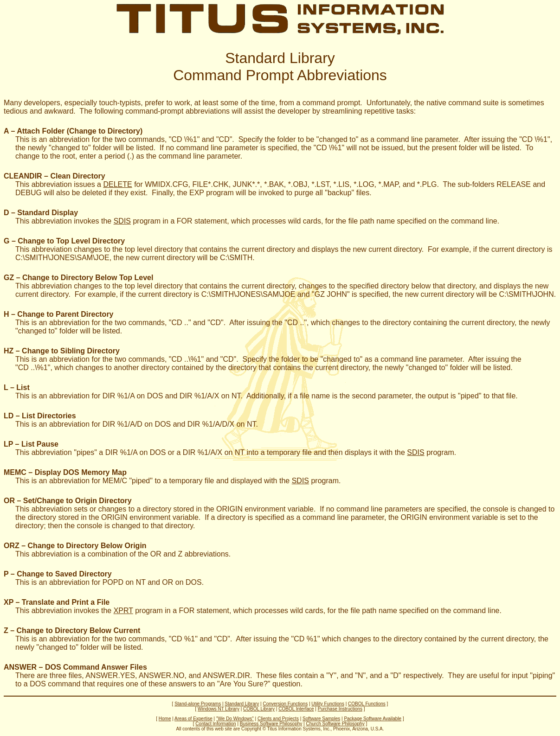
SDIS (122, 221)
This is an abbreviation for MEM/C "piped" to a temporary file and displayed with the (154, 481)
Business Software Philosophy (271, 724)
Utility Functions (328, 704)
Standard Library (242, 704)
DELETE (117, 184)
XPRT (123, 611)
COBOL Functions (367, 704)
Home (165, 719)
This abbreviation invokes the (64, 221)
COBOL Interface (296, 709)
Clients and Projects (278, 719)
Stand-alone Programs (198, 704)
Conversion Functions (285, 704)
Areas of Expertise (193, 719)
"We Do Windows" (235, 719)
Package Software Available (373, 719)
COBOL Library (259, 709)
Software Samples (321, 719)
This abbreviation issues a (59, 184)
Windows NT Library (219, 709)
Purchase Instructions (340, 709)
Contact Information (216, 724)
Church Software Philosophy (335, 724)
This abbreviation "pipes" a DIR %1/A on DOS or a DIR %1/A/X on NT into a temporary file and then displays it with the (211, 452)
